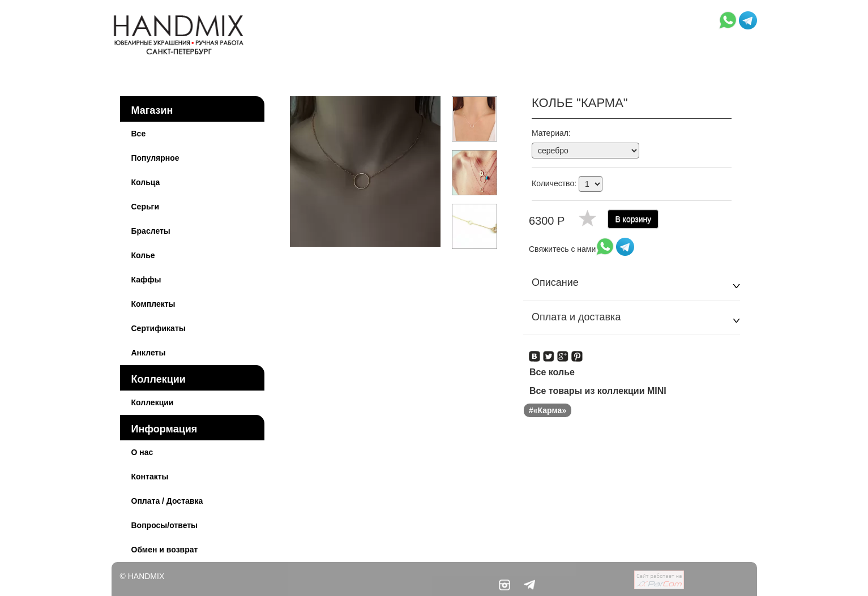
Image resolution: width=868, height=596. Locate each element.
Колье (143, 255)
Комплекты (153, 304)
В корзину (633, 219)
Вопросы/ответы (165, 525)
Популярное (155, 158)
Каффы (146, 280)
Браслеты (151, 231)
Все (139, 134)
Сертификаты (159, 328)
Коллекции (159, 379)
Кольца (146, 182)
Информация (164, 429)
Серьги (146, 207)
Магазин (152, 110)
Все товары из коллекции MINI (598, 391)
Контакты (150, 477)
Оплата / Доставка (167, 501)
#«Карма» (548, 410)
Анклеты (149, 353)
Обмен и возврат (165, 550)
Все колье (552, 372)
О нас (142, 452)
